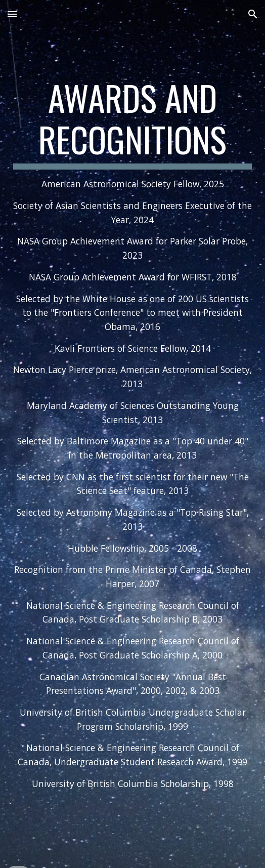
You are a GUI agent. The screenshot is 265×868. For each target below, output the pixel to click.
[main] (132, 434)
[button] (12, 14)
